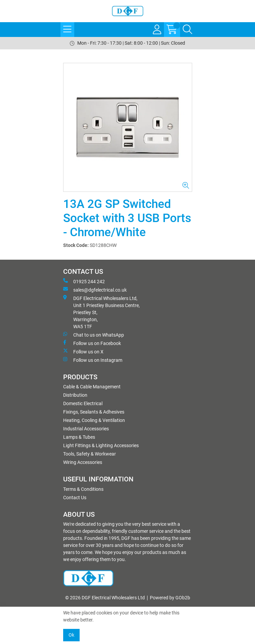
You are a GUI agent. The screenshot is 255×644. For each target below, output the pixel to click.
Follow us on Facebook (92, 343)
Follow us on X (83, 351)
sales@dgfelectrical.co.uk (95, 290)
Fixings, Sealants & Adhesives (94, 412)
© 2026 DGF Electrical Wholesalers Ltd (105, 598)
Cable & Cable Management (92, 387)
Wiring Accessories (83, 462)
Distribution (75, 395)
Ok (71, 635)
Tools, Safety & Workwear (90, 454)
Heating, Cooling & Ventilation (94, 420)
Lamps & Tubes (79, 437)
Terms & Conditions (83, 489)
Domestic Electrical (83, 403)
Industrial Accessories (86, 429)
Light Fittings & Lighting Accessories (101, 445)
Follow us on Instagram (93, 360)
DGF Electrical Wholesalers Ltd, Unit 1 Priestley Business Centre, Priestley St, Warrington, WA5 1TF (101, 312)
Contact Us (75, 498)
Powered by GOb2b (170, 598)
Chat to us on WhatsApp (94, 335)
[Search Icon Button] (187, 30)
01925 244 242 (84, 281)
